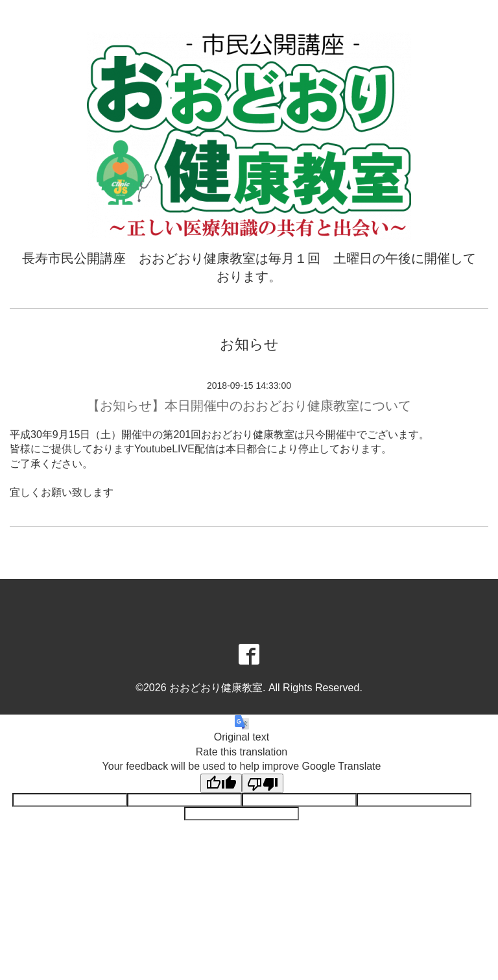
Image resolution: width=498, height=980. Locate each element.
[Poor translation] (263, 783)
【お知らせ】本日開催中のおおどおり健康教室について (249, 406)
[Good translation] (221, 783)
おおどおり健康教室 (216, 688)
